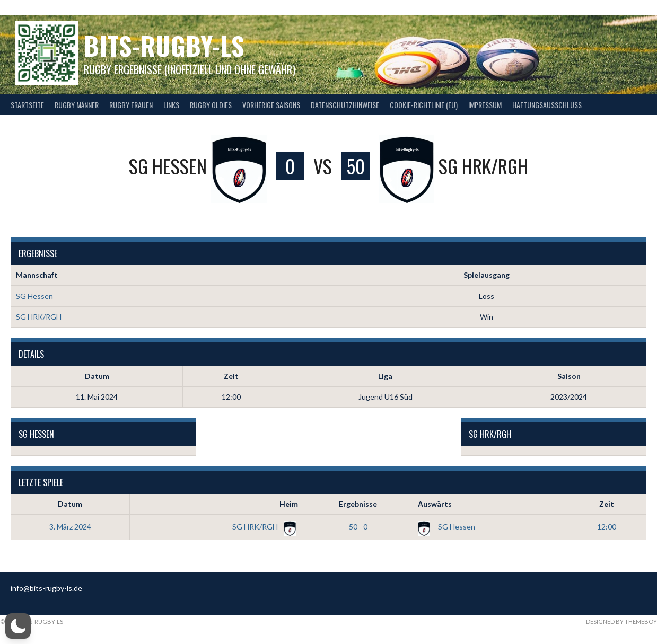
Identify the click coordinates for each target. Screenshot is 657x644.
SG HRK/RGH (39, 317)
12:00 (607, 527)
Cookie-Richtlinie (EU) (424, 105)
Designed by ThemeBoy (621, 621)
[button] (18, 626)
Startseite (27, 105)
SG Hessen (34, 296)
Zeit (607, 504)
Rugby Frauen (131, 105)
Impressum (485, 105)
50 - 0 (358, 527)
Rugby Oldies (211, 105)
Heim (289, 504)
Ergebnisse (358, 504)
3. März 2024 (70, 527)
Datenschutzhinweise (345, 105)
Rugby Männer (77, 105)
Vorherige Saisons (271, 105)
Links (171, 105)
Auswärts (435, 504)
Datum (70, 504)
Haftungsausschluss (547, 105)
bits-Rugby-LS (164, 45)
